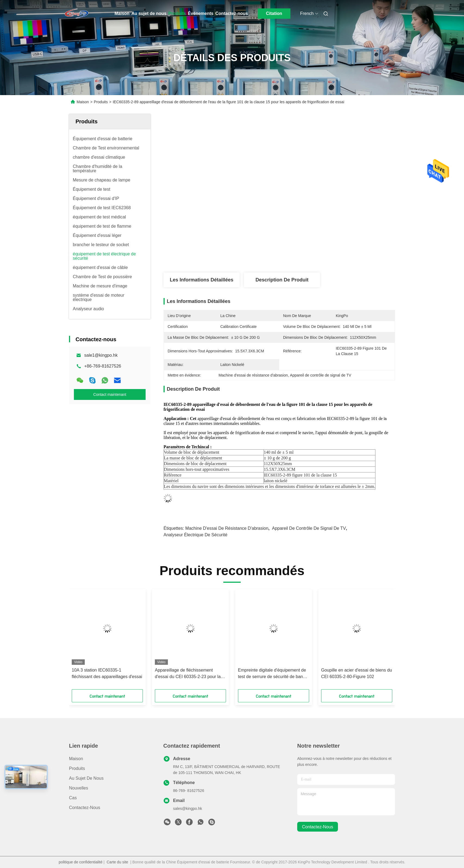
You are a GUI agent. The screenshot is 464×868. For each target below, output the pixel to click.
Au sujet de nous (149, 13)
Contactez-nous (232, 13)
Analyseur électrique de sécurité (195, 535)
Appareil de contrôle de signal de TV (309, 528)
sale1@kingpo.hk (101, 355)
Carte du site (117, 862)
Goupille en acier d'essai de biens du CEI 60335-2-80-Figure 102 (357, 673)
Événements (200, 13)
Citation (274, 13)
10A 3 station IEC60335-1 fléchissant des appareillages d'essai (107, 673)
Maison (122, 13)
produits (77, 768)
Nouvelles (79, 788)
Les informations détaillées (202, 280)
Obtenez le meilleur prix (313, 254)
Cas (73, 798)
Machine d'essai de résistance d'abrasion (227, 528)
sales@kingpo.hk (188, 809)
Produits (177, 13)
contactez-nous (318, 827)
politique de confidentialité (81, 862)
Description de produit (282, 280)
